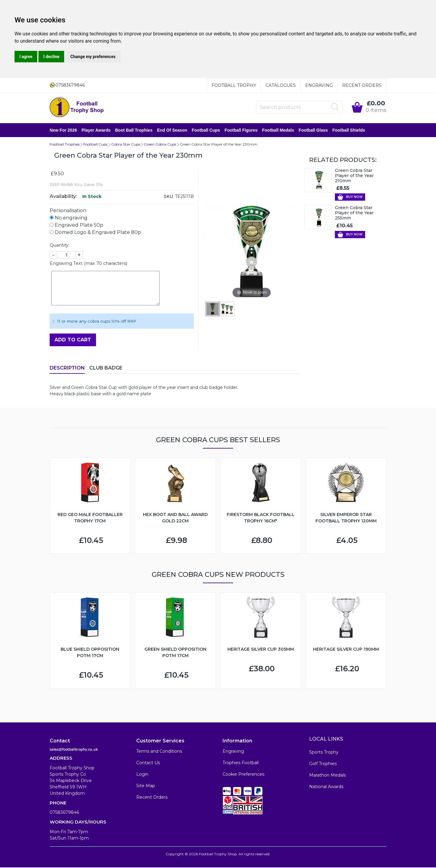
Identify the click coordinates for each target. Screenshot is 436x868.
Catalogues (281, 85)
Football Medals (278, 130)
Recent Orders (362, 85)
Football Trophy (234, 85)
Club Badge (106, 368)
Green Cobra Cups (160, 145)
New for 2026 (63, 130)
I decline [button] (51, 57)
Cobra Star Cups (126, 145)
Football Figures (241, 130)
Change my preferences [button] (93, 57)
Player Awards (96, 130)
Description (67, 368)
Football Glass (313, 130)
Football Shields (349, 130)
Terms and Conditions (159, 752)
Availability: (63, 197)
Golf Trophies (323, 764)
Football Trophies (65, 145)
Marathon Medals (327, 776)
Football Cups (206, 130)
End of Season (172, 130)
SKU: (169, 197)
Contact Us (148, 763)
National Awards (326, 787)
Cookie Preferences (243, 775)
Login (142, 775)
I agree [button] (26, 57)
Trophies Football (241, 763)
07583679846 (64, 813)
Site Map (146, 786)
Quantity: (59, 246)
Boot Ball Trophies (134, 130)
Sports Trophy (324, 753)
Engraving (319, 85)
